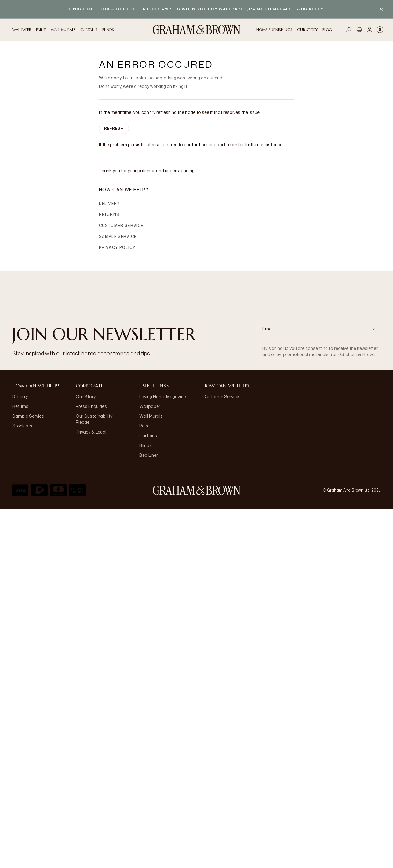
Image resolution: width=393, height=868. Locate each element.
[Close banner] (381, 9)
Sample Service (118, 236)
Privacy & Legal (91, 432)
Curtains (148, 436)
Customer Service (121, 225)
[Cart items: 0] (380, 30)
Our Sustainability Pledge (94, 419)
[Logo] (197, 30)
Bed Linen (149, 455)
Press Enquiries (91, 406)
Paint (145, 426)
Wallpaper (150, 406)
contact (192, 145)
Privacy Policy (117, 247)
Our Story (86, 396)
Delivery (110, 203)
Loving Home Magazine (163, 396)
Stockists (22, 426)
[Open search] (349, 30)
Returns (109, 214)
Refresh (114, 128)
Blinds (146, 445)
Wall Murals (151, 416)
